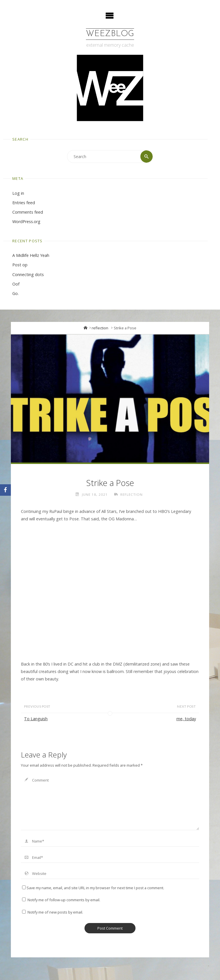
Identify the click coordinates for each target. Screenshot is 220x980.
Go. (15, 293)
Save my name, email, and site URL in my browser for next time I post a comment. (93, 888)
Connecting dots (28, 274)
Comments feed (28, 212)
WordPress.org (26, 222)
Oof (16, 284)
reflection (100, 328)
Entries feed (24, 203)
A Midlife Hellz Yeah (31, 255)
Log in (18, 193)
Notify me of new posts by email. (55, 912)
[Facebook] (5, 490)
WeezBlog (110, 34)
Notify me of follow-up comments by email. (64, 900)
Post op (20, 265)
